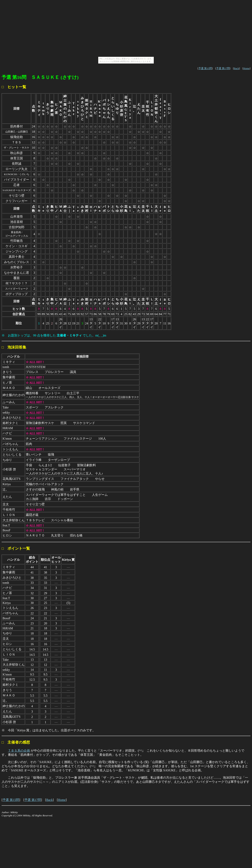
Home (246, 68)
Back (236, 68)
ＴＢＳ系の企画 (19, 751)
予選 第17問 (223, 68)
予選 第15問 (205, 68)
